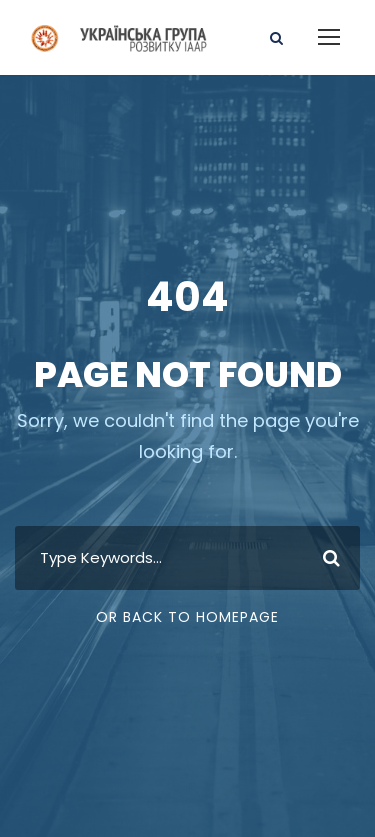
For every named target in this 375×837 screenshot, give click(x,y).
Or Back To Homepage (187, 617)
